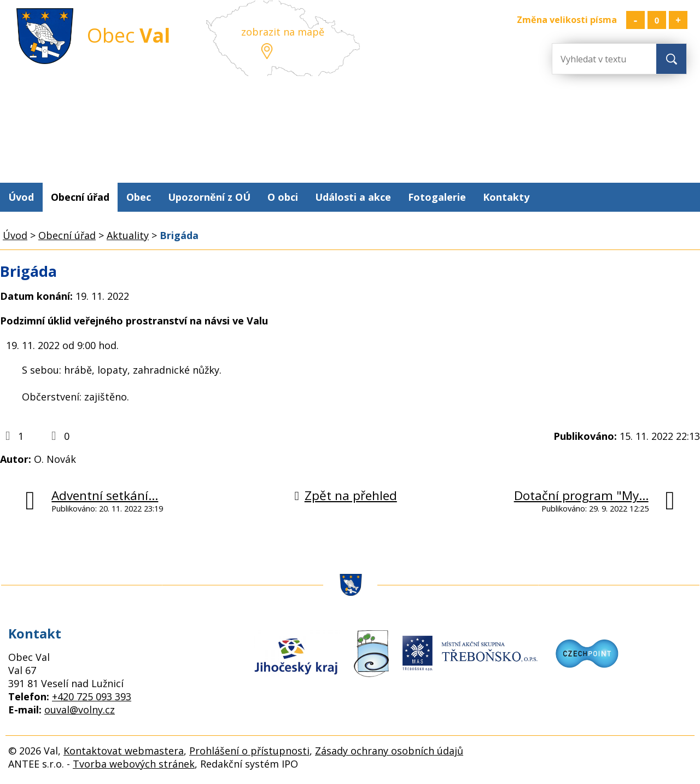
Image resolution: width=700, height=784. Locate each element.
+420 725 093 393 (92, 696)
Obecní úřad (80, 197)
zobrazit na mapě (283, 32)
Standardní (657, 20)
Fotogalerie (437, 197)
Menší (635, 20)
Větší (678, 20)
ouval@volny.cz (80, 710)
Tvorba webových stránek (134, 764)
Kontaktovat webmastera (124, 751)
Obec (139, 197)
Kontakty (506, 197)
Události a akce (353, 197)
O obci (283, 197)
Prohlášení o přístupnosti (249, 751)
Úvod (21, 197)
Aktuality (128, 235)
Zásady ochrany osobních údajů (389, 751)
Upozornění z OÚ (209, 197)
